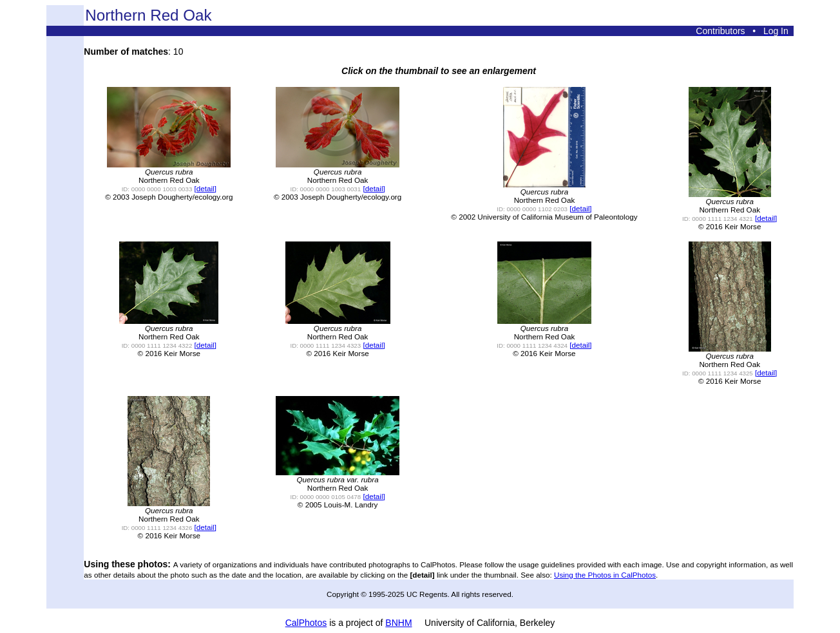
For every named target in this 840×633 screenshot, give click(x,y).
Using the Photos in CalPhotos (605, 575)
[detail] (205, 188)
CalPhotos (306, 623)
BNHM (398, 623)
